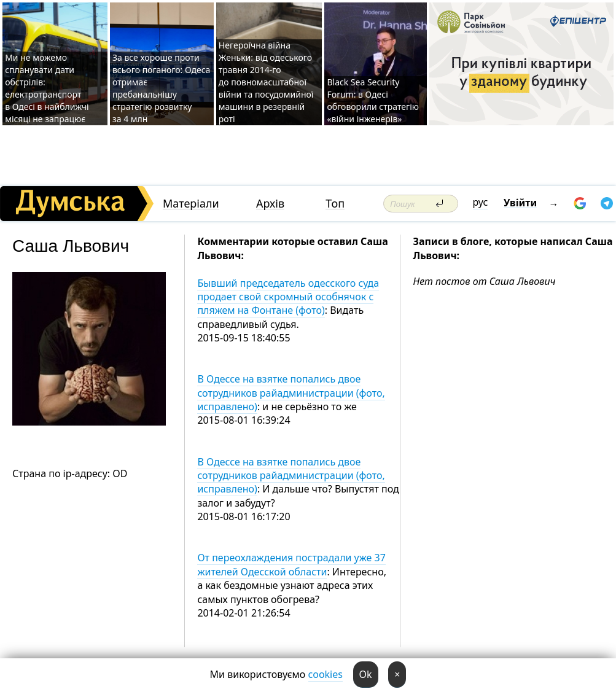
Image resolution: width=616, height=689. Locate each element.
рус (481, 202)
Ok (366, 674)
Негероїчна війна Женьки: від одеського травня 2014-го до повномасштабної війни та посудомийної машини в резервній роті (266, 82)
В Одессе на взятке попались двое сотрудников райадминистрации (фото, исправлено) (291, 393)
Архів (270, 204)
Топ (335, 204)
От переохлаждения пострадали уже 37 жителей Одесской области (291, 564)
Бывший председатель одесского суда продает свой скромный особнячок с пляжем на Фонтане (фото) (288, 297)
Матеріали (191, 204)
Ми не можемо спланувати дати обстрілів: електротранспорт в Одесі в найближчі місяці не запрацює (47, 88)
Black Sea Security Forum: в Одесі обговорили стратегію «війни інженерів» (373, 100)
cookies (326, 674)
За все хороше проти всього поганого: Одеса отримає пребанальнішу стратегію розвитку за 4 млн (161, 88)
